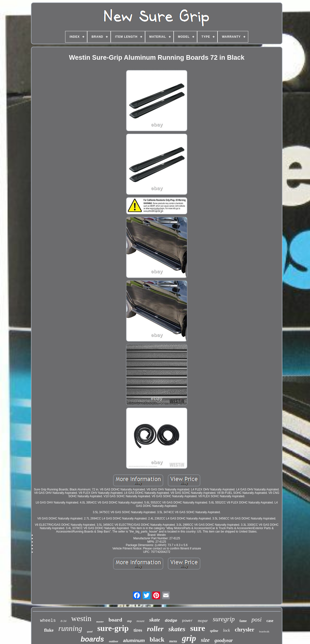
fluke (49, 630)
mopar (203, 621)
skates (177, 629)
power (188, 621)
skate (155, 620)
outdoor (114, 641)
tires (138, 630)
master (100, 622)
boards (92, 639)
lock (226, 630)
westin (81, 618)
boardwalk (264, 632)
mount (141, 621)
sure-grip (113, 628)
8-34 (63, 621)
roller (155, 629)
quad (90, 631)
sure (198, 628)
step (129, 621)
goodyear (224, 640)
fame (243, 621)
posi (256, 619)
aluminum (134, 640)
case (270, 621)
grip (189, 638)
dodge (171, 621)
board (115, 620)
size (205, 640)
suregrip (224, 619)
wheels (48, 621)
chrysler (244, 630)
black (157, 640)
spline (214, 631)
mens (173, 641)
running (70, 628)
